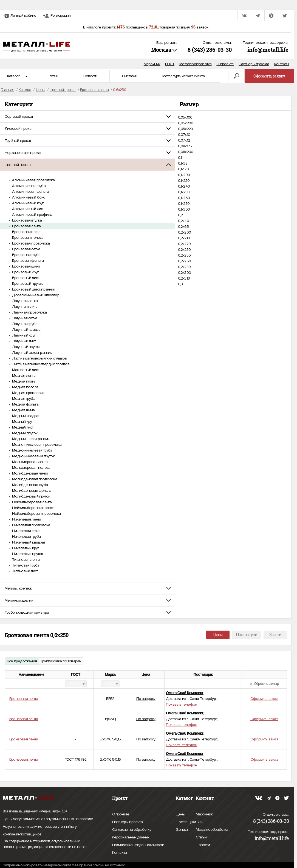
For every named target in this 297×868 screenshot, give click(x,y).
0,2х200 (184, 232)
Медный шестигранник (30, 439)
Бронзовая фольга (27, 261)
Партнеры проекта (254, 64)
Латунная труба (24, 324)
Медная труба (23, 399)
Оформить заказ (264, 699)
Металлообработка (195, 64)
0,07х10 (184, 135)
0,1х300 (184, 209)
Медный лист (22, 427)
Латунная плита (24, 307)
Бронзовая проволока (30, 243)
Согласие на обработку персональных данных (143, 834)
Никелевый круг (25, 548)
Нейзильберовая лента (31, 502)
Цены (218, 635)
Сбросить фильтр (264, 684)
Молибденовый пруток (31, 496)
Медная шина (23, 410)
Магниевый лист (25, 370)
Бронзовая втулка (26, 220)
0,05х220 (186, 129)
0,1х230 (184, 181)
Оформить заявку (269, 76)
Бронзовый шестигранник (33, 289)
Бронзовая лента (26, 226)
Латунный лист (23, 341)
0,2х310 (184, 278)
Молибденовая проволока (34, 479)
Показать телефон (181, 704)
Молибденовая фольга (31, 491)
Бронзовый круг (25, 272)
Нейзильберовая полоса (33, 508)
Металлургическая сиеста (184, 76)
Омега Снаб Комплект (185, 693)
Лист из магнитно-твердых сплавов (40, 364)
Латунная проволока (29, 312)
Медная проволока (28, 393)
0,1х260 (184, 198)
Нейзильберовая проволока (36, 514)
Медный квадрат (25, 416)
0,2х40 (183, 221)
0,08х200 (186, 152)
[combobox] (76, 684)
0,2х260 (184, 261)
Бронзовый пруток (27, 284)
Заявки (275, 635)
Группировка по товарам (61, 661)
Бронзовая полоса (27, 238)
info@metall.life (268, 50)
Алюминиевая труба (28, 186)
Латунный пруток (25, 347)
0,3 (180, 284)
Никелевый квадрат (28, 542)
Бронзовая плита (26, 232)
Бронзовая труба (26, 255)
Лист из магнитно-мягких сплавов (39, 358)
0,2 (180, 215)
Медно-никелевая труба (32, 450)
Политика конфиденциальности (138, 845)
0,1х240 (184, 186)
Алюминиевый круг (27, 203)
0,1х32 (183, 163)
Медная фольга (25, 404)
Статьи (53, 76)
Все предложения (22, 661)
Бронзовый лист (25, 278)
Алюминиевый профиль (32, 215)
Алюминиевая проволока (33, 180)
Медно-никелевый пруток (33, 456)
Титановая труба (25, 565)
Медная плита (23, 381)
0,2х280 (184, 267)
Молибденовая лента (30, 473)
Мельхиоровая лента (29, 462)
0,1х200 (184, 175)
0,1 (180, 158)
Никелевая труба (26, 537)
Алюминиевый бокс (28, 197)
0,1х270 (184, 204)
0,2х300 (184, 273)
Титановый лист (24, 571)
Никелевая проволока (31, 525)
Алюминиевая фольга (30, 192)
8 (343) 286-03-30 (210, 50)
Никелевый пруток (27, 554)
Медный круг (22, 422)
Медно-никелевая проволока (36, 445)
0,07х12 (184, 140)
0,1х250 (184, 192)
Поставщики (247, 635)
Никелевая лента (26, 519)
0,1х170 (183, 169)
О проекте (225, 64)
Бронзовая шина (26, 266)
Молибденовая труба (29, 485)
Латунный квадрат (26, 330)
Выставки (130, 76)
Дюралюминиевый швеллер (35, 295)
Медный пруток (24, 433)
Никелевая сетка (26, 531)
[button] (88, 117)
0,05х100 (185, 117)
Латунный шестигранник (31, 353)
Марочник (152, 64)
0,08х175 (185, 146)
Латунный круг (23, 335)
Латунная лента (24, 301)
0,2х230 (184, 250)
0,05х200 (186, 123)
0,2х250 (184, 255)
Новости (90, 76)
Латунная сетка (24, 318)
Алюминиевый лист (27, 209)
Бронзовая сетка (26, 249)
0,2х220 (184, 244)
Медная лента (23, 376)
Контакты (281, 64)
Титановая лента (25, 560)
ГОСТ (170, 64)
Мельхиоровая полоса (31, 468)
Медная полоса (25, 387)
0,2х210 (184, 238)
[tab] (88, 117)
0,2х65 (183, 227)
